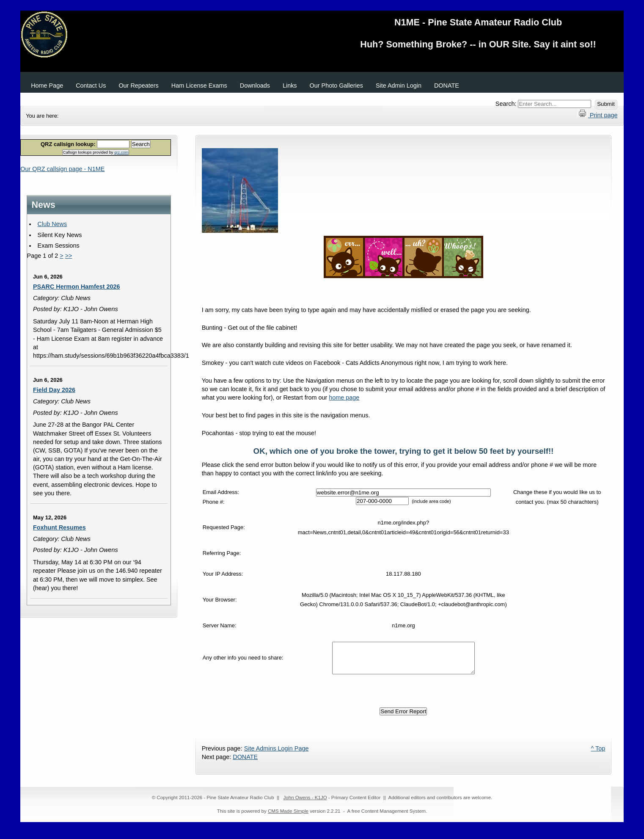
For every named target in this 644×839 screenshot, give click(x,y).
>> (69, 256)
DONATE (245, 763)
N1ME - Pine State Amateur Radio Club (322, 36)
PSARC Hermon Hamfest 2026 (77, 287)
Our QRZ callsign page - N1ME (62, 169)
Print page (597, 114)
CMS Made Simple (288, 817)
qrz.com (121, 152)
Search (141, 144)
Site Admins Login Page (277, 755)
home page (344, 397)
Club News (52, 224)
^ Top (598, 755)
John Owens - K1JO (305, 804)
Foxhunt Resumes (59, 527)
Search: (507, 104)
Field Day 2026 (54, 390)
